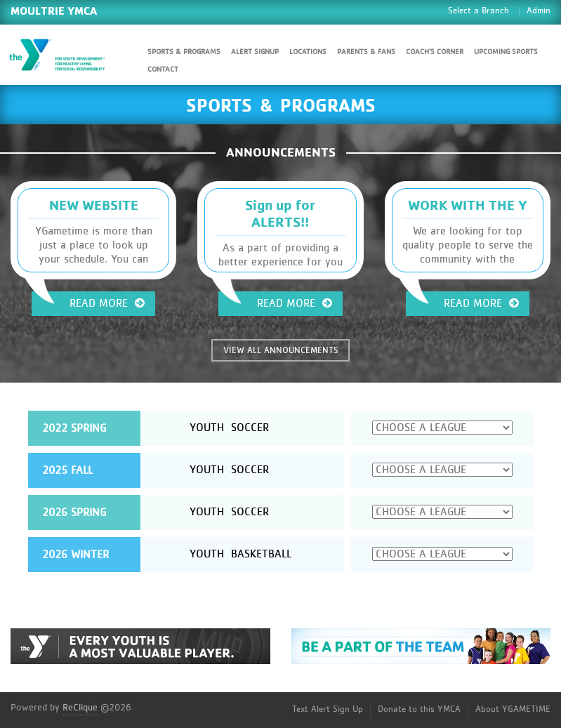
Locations (308, 52)
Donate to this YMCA (419, 709)
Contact (163, 69)
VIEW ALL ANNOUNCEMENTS (281, 351)
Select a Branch (478, 11)
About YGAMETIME (513, 709)
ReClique (80, 708)
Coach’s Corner (435, 52)
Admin (539, 11)
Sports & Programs (184, 52)
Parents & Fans (366, 52)
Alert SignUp (255, 52)
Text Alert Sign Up (328, 709)
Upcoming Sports (506, 52)
